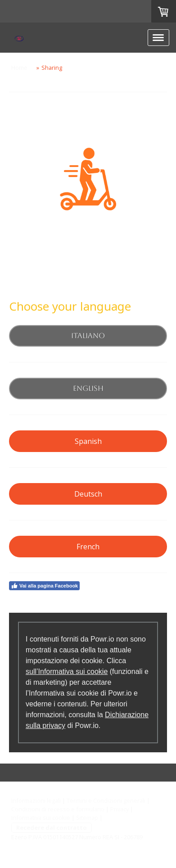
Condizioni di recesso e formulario (58, 809)
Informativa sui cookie (41, 818)
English (88, 388)
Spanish (88, 441)
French (88, 547)
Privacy (120, 809)
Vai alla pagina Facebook (44, 586)
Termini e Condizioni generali (106, 800)
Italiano (88, 336)
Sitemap (87, 818)
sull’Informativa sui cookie (67, 671)
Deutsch (88, 494)
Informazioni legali (36, 800)
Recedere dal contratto (52, 827)
